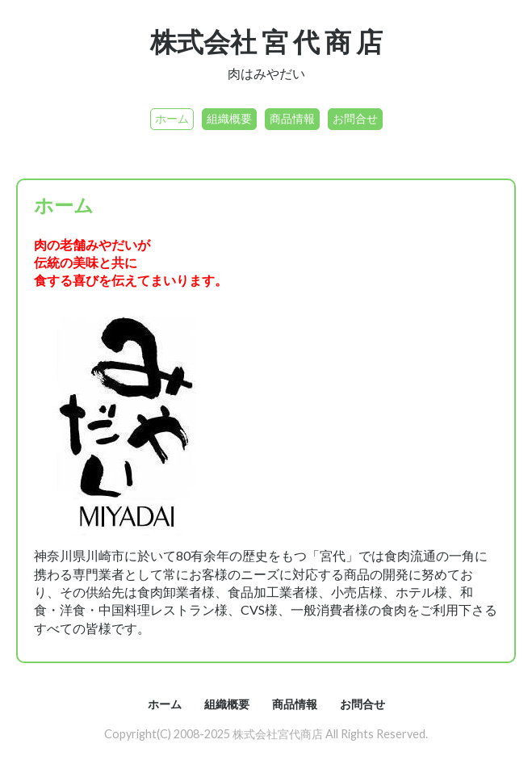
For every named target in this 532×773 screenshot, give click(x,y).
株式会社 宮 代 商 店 (266, 41)
